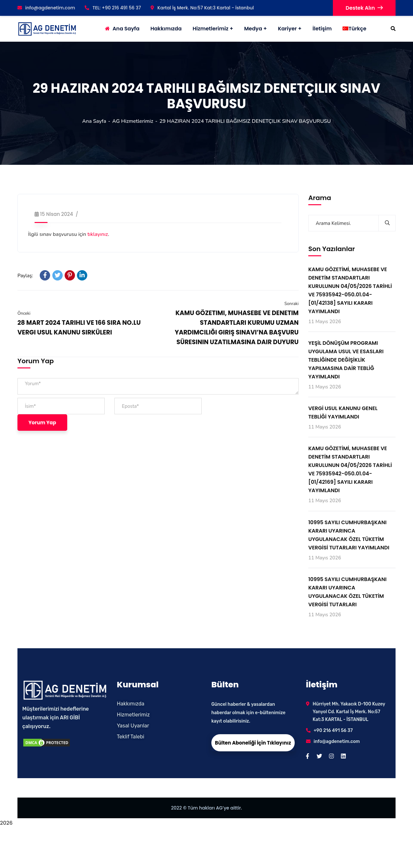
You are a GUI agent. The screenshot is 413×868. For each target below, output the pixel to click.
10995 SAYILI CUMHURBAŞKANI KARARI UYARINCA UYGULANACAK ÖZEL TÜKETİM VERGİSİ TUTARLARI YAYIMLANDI (349, 535)
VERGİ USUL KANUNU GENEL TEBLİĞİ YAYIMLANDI (343, 413)
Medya (253, 29)
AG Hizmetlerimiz (133, 121)
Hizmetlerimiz (211, 29)
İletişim (322, 29)
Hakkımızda (131, 704)
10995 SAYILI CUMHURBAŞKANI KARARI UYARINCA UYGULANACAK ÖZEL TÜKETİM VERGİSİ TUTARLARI (347, 592)
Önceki (24, 313)
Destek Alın (364, 8)
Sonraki (291, 304)
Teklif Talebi (131, 737)
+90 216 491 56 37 (333, 730)
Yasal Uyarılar (133, 726)
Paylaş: (25, 276)
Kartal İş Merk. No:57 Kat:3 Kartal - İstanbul (202, 8)
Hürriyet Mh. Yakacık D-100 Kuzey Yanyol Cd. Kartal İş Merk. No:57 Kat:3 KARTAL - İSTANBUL (349, 712)
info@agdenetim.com (46, 8)
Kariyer (287, 29)
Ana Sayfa (94, 121)
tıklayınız (98, 234)
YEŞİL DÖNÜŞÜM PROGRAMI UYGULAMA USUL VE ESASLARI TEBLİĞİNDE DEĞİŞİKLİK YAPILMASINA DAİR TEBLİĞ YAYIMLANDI (346, 360)
